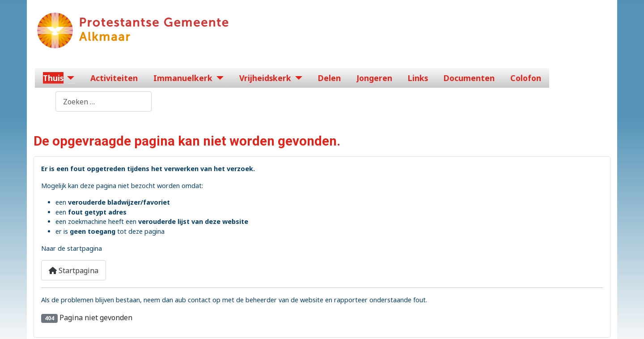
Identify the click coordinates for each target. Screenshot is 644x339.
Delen (329, 78)
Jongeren (374, 78)
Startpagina (74, 270)
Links (418, 78)
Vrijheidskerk (265, 78)
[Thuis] (69, 78)
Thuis (53, 78)
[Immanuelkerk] (218, 78)
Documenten (469, 78)
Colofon (526, 78)
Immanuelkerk (183, 78)
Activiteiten (114, 78)
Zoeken (43, 102)
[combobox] (104, 101)
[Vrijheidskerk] (297, 78)
